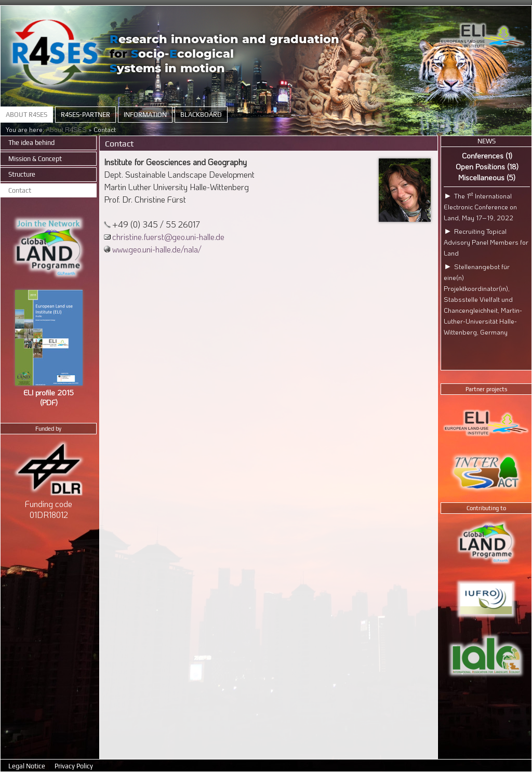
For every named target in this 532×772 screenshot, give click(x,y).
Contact (20, 190)
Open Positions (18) (487, 167)
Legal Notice (28, 766)
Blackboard (201, 115)
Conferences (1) (487, 156)
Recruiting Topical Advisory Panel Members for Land (486, 242)
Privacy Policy (74, 766)
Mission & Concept (35, 159)
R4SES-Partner (85, 115)
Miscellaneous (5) (487, 177)
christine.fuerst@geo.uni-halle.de (168, 237)
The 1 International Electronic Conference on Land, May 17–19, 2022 (480, 207)
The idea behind (31, 143)
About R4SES (26, 115)
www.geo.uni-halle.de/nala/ (157, 249)
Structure (22, 174)
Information (145, 115)
